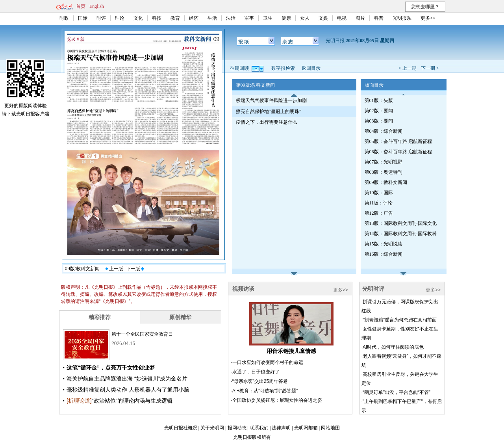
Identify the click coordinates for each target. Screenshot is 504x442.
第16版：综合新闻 (384, 254)
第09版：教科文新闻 (386, 182)
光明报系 (402, 18)
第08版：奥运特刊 (384, 172)
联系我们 (259, 428)
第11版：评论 (379, 203)
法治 (231, 18)
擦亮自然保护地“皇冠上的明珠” (269, 111)
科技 (157, 18)
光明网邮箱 (306, 428)
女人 (305, 18)
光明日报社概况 (181, 428)
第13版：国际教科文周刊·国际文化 (401, 223)
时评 (101, 18)
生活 (212, 18)
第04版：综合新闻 (384, 131)
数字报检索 (283, 68)
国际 (83, 18)
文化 (138, 18)
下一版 (135, 269)
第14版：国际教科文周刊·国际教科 (401, 234)
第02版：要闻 (379, 111)
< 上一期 (408, 68)
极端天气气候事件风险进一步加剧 (271, 100)
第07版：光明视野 (384, 162)
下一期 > (430, 68)
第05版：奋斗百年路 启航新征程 (398, 141)
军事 (249, 18)
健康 (286, 18)
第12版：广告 (379, 213)
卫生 (268, 18)
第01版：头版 (379, 100)
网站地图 (330, 428)
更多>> (428, 18)
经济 (194, 18)
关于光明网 (212, 428)
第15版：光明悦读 (384, 244)
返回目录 (311, 68)
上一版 (114, 269)
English (97, 6)
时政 (64, 18)
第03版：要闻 (379, 121)
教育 (175, 18)
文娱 (323, 18)
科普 (379, 18)
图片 (360, 18)
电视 (342, 18)
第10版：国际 (379, 193)
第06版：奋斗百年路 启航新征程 (398, 152)
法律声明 (281, 428)
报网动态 (237, 428)
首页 (81, 6)
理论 (120, 18)
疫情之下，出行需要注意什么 (267, 122)
